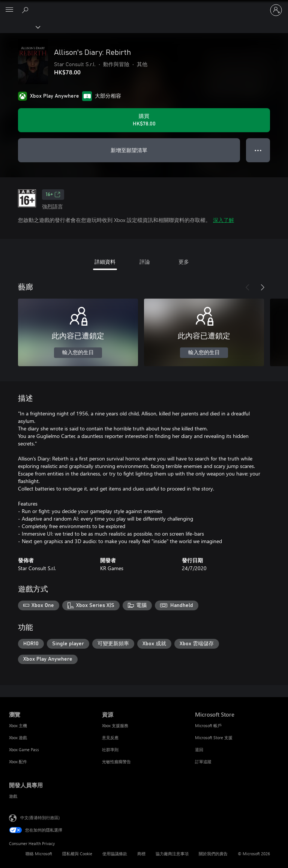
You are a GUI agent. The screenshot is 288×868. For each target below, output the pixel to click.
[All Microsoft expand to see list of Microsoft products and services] (9, 10)
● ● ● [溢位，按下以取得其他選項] (258, 150)
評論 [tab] (145, 262)
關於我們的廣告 (213, 854)
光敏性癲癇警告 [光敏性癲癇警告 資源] (116, 762)
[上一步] (247, 287)
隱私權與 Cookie (77, 854)
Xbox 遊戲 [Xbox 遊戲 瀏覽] (18, 737)
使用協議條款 (115, 854)
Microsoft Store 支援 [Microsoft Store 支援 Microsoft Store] (214, 737)
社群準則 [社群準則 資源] (110, 749)
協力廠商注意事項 (172, 854)
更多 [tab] (184, 262)
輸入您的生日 (78, 353)
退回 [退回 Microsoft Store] (199, 749)
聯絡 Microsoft (39, 854)
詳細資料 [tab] (105, 262)
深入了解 (223, 220)
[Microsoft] (144, 6)
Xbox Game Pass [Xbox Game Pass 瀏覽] (24, 749)
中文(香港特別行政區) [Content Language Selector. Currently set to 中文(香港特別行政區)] (40, 817)
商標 (141, 854)
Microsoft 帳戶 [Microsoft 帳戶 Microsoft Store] (208, 725)
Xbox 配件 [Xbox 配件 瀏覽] (18, 762)
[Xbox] (20, 27)
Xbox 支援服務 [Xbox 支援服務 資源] (115, 725)
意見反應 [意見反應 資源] (110, 737)
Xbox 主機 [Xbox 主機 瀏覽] (18, 725)
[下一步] (262, 287)
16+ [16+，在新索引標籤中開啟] (53, 195)
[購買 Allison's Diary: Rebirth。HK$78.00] (144, 120)
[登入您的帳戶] (276, 10)
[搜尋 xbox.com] (26, 10)
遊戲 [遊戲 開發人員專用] (13, 796)
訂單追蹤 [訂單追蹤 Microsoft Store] (203, 762)
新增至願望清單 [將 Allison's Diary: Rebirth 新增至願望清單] (129, 150)
